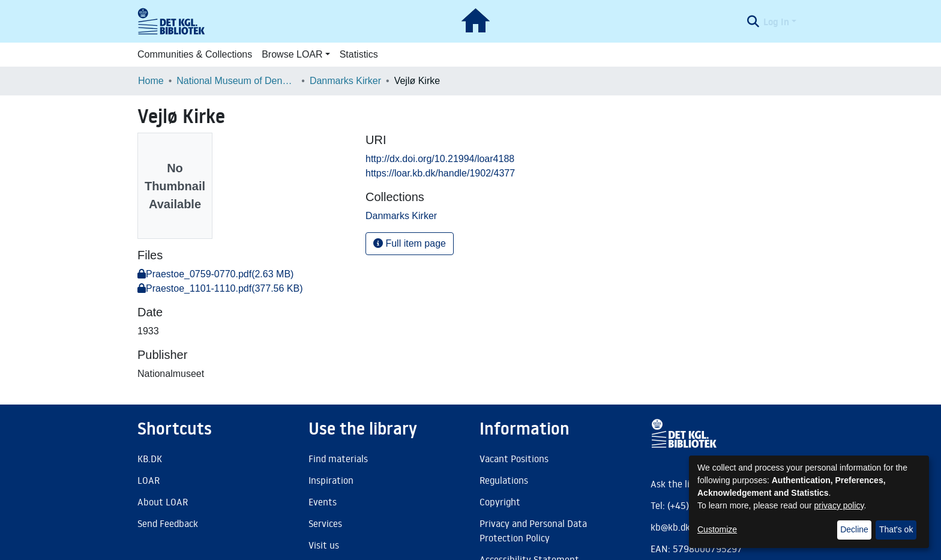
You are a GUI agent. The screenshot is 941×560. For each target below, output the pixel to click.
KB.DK (150, 459)
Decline (854, 529)
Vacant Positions (514, 459)
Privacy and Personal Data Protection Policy (533, 531)
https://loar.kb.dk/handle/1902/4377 (440, 173)
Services (325, 523)
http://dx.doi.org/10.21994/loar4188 (440, 159)
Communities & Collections (195, 54)
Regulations (504, 480)
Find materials (338, 459)
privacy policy (839, 505)
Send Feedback (168, 523)
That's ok (896, 529)
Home (151, 81)
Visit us (324, 545)
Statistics (359, 54)
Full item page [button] (410, 243)
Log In (776, 22)
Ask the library (681, 484)
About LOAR (163, 502)
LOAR (149, 480)
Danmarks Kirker (345, 81)
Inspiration (331, 480)
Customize (717, 529)
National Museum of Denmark (236, 81)
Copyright (500, 502)
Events (323, 502)
